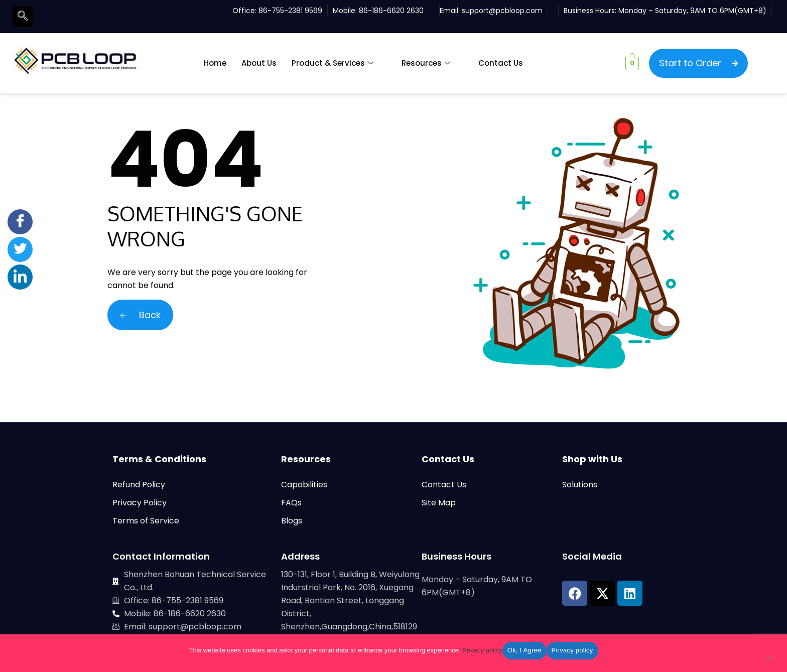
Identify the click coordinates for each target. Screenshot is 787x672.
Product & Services (333, 63)
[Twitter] (20, 249)
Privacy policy (482, 650)
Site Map (439, 503)
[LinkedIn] (20, 277)
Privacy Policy (140, 503)
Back (140, 315)
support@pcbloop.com (502, 11)
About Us (259, 63)
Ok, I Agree (524, 650)
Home (215, 63)
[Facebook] (20, 222)
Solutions (580, 485)
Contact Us (501, 63)
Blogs (292, 521)
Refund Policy (139, 485)
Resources (426, 63)
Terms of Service (146, 521)
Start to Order (698, 63)
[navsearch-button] (23, 17)
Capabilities (304, 485)
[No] (769, 660)
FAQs (291, 503)
